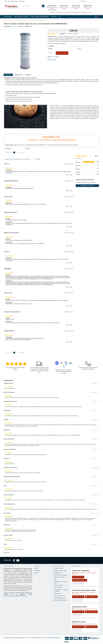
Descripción (8, 75)
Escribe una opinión (73, 34)
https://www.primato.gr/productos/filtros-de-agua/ (15, 596)
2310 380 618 (57, 638)
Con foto (38, 159)
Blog (9, 1)
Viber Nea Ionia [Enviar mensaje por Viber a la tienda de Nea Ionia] (78, 600)
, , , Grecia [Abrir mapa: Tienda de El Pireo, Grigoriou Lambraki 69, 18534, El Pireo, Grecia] (85, 609)
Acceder (36, 568)
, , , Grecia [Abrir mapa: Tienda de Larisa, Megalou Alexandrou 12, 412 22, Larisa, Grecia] (85, 624)
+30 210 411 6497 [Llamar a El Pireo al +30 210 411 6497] (78, 612)
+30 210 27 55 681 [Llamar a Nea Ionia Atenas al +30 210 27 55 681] (78, 597)
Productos (11, 20)
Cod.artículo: (21, 26)
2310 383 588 (49, 638)
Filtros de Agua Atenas (60, 598)
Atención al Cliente (59, 585)
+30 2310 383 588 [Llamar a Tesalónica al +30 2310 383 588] (78, 577)
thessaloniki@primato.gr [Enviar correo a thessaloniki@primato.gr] (80, 580)
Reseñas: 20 (63, 34)
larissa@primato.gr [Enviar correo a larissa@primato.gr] (91, 627)
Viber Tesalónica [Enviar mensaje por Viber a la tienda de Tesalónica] (78, 583)
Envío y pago (14, 1)
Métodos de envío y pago (60, 570)
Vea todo (7, 553)
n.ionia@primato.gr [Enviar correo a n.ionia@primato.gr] (91, 597)
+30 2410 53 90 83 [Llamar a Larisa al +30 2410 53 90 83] (78, 627)
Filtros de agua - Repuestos (22, 20)
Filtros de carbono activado (37, 20)
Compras (36, 573)
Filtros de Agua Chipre (60, 577)
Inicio (6, 1)
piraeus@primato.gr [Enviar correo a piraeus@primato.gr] (91, 612)
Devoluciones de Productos (61, 575)
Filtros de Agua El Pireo (60, 596)
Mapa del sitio (58, 593)
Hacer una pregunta (53, 57)
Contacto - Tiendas (59, 568)
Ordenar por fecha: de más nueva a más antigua (18, 159)
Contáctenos (22, 1)
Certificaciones (58, 573)
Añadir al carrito (62, 53)
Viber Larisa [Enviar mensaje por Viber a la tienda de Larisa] (77, 630)
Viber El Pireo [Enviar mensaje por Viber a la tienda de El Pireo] (77, 615)
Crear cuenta (37, 570)
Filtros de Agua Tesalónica (60, 600)
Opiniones (28, 75)
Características (18, 75)
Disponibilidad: (7, 26)
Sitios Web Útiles (58, 587)
